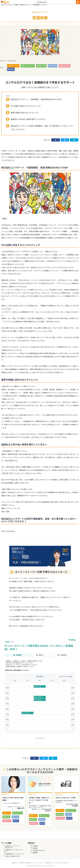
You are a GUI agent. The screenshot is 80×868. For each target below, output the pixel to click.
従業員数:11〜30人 (13, 66)
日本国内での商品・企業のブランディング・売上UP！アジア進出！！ (40, 800)
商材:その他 (16, 821)
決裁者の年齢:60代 (64, 66)
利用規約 (28, 863)
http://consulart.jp (8, 531)
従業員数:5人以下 (7, 813)
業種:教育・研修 (41, 66)
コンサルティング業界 (12, 5)
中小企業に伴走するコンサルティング (26, 106)
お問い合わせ (64, 863)
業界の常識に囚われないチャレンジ (25, 113)
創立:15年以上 (52, 66)
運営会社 (15, 863)
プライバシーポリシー (39, 863)
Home (3, 5)
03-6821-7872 (41, 2)
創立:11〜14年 (15, 817)
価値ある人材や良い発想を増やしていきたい (28, 119)
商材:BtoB (11, 69)
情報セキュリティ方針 (53, 863)
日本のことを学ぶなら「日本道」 (66, 798)
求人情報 (21, 863)
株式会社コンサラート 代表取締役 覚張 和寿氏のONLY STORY (36, 99)
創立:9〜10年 (42, 819)
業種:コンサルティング (28, 66)
